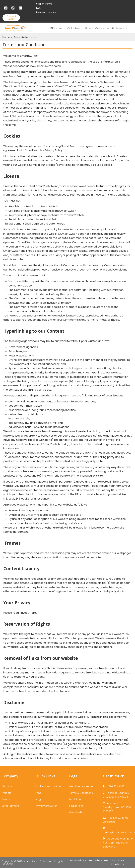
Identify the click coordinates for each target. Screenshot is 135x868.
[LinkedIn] (20, 8)
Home (6, 37)
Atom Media (93, 861)
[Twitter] (13, 8)
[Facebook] (6, 8)
